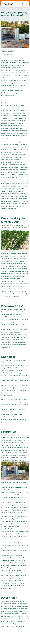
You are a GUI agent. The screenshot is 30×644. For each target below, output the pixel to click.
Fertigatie (11, 51)
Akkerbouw (4, 51)
